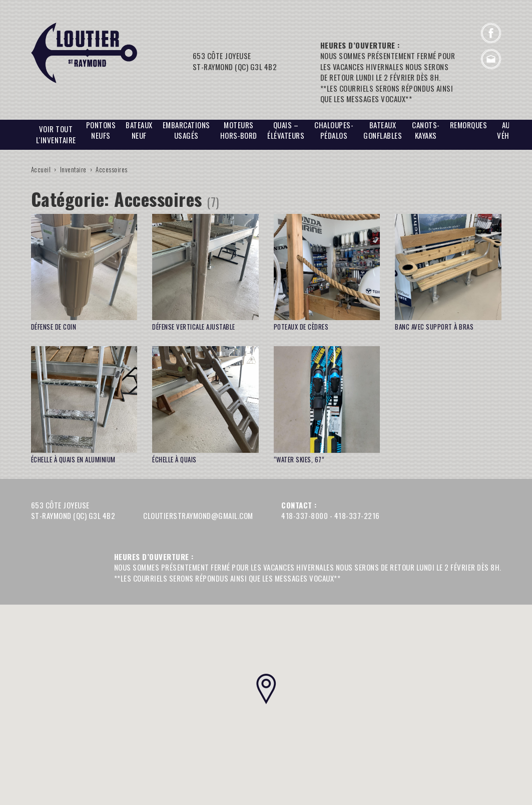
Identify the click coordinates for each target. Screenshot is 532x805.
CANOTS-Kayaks (426, 130)
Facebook (491, 33)
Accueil (41, 169)
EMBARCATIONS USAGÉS (186, 130)
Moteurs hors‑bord (239, 130)
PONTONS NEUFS (101, 130)
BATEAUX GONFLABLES (383, 130)
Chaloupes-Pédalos (334, 130)
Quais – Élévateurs (286, 130)
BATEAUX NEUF (139, 130)
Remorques (469, 125)
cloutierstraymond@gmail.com (491, 59)
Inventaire (73, 169)
